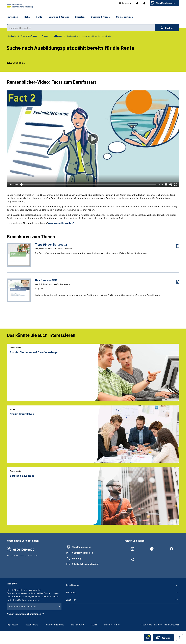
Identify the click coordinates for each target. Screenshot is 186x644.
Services (71, 592)
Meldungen (58, 36)
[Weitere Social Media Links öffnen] (132, 560)
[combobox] (81, 28)
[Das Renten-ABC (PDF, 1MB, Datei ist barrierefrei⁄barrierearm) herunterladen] (176, 282)
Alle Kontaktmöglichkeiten (86, 564)
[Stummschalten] (171, 184)
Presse (45, 36)
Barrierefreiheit (112, 625)
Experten (71, 600)
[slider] (88, 184)
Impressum (13, 625)
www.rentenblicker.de (60, 223)
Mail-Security (78, 625)
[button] (125, 3)
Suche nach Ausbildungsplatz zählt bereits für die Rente (89, 36)
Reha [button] (27, 17)
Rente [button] (39, 17)
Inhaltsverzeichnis (55, 625)
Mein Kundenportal (166, 3)
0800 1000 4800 (24, 549)
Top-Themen (73, 585)
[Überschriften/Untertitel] (166, 184)
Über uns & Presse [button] (100, 17)
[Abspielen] (93, 139)
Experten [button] (80, 17)
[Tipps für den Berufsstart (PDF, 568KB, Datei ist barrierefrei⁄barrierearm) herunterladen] (176, 246)
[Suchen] (167, 28)
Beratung (77, 558)
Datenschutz (32, 625)
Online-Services (124, 17)
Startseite (12, 36)
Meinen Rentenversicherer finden (24, 614)
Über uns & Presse (29, 36)
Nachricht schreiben (82, 553)
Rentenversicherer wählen (22, 606)
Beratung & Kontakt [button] (59, 17)
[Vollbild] (175, 184)
